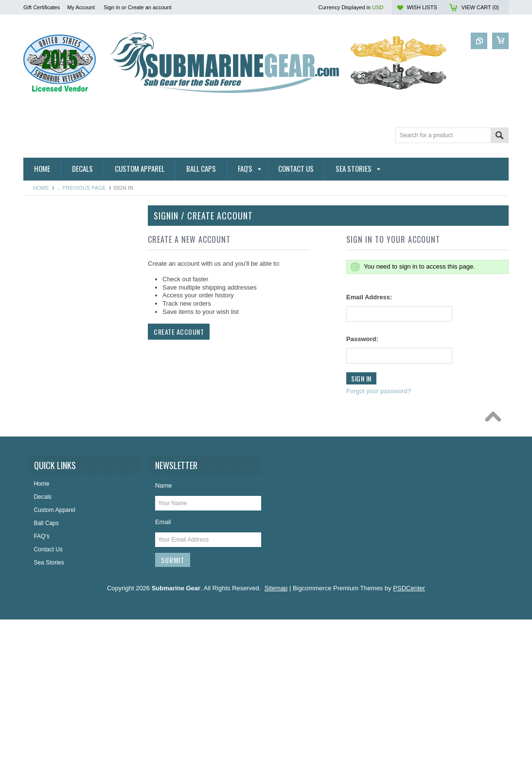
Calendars (42, 382)
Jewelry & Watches (53, 481)
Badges (39, 251)
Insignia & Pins (48, 465)
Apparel (39, 234)
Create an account (150, 7)
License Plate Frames (57, 498)
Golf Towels (44, 432)
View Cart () (480, 7)
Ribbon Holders (49, 300)
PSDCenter (409, 734)
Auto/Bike (41, 333)
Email (163, 667)
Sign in (112, 7)
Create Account (179, 332)
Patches (39, 514)
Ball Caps (41, 349)
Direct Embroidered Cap (60, 267)
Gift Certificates (42, 7)
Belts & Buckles (49, 366)
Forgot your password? (379, 391)
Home (41, 188)
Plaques (39, 531)
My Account (81, 7)
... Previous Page (81, 188)
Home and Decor (51, 449)
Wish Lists (422, 7)
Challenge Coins (50, 399)
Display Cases (47, 416)
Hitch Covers (45, 284)
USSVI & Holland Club (58, 547)
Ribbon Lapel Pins (52, 316)
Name (164, 631)
